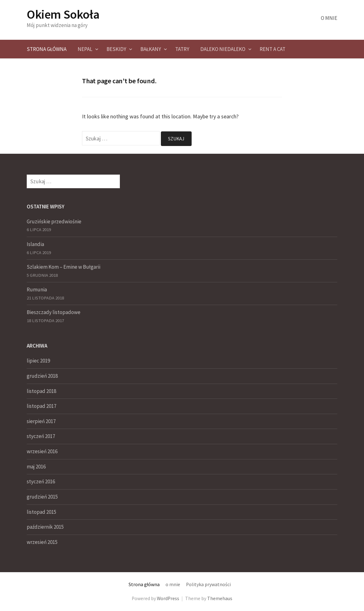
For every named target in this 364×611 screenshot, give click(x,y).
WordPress (168, 598)
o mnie (329, 18)
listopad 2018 (41, 391)
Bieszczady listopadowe (54, 312)
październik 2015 (45, 527)
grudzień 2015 (42, 497)
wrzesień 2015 (42, 542)
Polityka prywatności (208, 584)
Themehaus (220, 598)
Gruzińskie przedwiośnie (54, 221)
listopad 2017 (41, 406)
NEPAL (85, 49)
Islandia (35, 244)
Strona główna (47, 49)
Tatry (182, 49)
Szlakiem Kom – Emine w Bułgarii (64, 267)
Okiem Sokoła (63, 14)
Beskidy (116, 49)
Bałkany (151, 49)
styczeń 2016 (41, 481)
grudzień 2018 (42, 376)
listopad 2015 (41, 512)
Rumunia (37, 290)
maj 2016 (36, 467)
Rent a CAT (273, 49)
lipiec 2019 (38, 361)
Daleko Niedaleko (223, 49)
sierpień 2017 (41, 421)
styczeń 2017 (41, 436)
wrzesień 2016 (42, 451)
